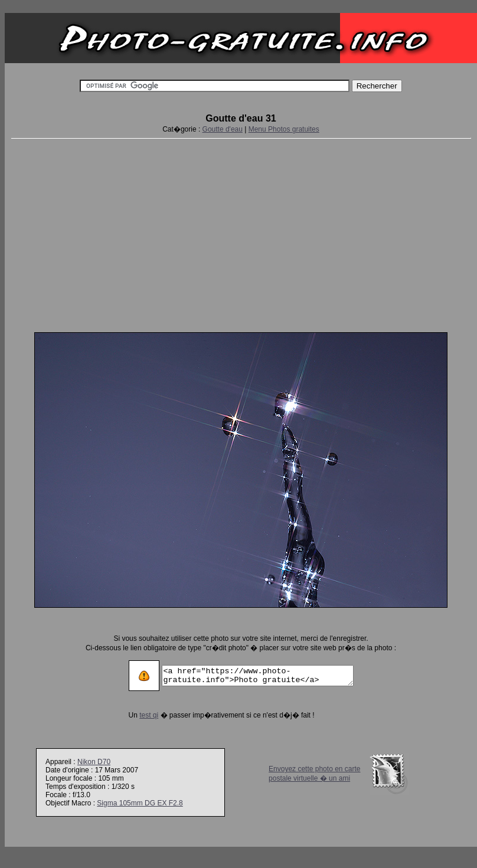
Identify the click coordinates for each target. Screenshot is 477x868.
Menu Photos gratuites (284, 129)
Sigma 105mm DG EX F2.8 (140, 803)
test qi (138, 715)
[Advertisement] (241, 233)
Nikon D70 (94, 762)
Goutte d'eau (223, 129)
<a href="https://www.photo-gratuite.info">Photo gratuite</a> (258, 676)
